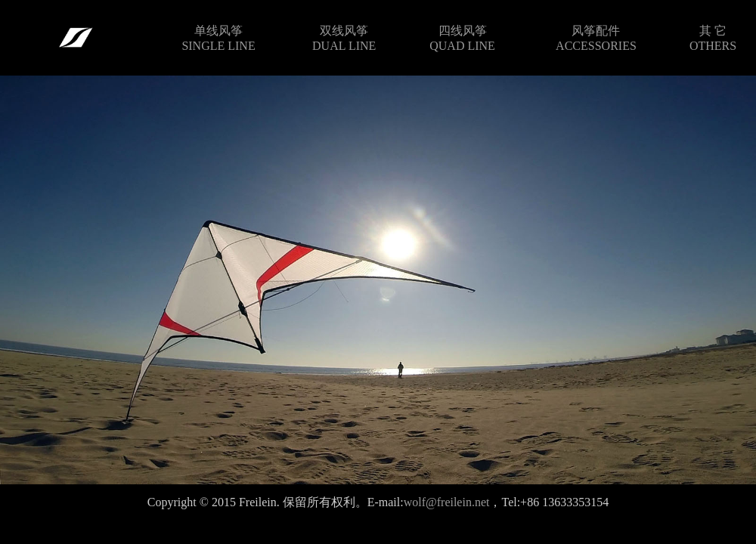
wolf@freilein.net (447, 502)
